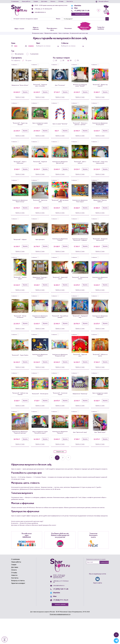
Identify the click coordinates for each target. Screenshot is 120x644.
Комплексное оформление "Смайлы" (60, 252)
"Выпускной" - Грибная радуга (20, 294)
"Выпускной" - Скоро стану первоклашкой (100, 169)
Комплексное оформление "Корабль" (40, 376)
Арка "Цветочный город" (80, 456)
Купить (25, 95)
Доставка (44, 1)
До (29, 46)
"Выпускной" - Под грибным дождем (60, 335)
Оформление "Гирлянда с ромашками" (40, 294)
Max (76, 8)
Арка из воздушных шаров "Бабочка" (100, 416)
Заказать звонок (80, 14)
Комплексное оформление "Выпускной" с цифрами (80, 252)
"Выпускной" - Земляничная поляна (80, 294)
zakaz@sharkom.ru (40, 12)
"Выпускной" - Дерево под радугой (100, 87)
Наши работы (26, 1)
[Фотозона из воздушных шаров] (80, 75)
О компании (15, 1)
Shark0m (78, 6)
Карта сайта (98, 608)
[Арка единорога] (40, 240)
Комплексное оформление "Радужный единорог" (20, 456)
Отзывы (61, 1)
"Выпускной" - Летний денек (40, 416)
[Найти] (84, 19)
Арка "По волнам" (60, 87)
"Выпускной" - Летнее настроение (20, 335)
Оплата (53, 1)
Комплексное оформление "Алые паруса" (80, 210)
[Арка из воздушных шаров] (40, 116)
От (15, 46)
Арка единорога (40, 252)
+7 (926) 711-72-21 (61, 626)
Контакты (70, 1)
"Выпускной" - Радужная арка (40, 169)
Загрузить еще (60, 477)
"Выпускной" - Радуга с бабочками (20, 169)
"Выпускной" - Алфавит (20, 252)
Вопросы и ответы (18, 606)
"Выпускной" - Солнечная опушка (60, 416)
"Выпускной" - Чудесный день (80, 376)
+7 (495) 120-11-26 (82, 11)
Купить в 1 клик (20, 100)
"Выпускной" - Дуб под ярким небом (60, 210)
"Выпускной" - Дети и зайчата (80, 169)
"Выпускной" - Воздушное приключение (100, 252)
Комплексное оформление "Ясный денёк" (100, 128)
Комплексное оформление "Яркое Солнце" (20, 210)
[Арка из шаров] (60, 116)
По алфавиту (16, 61)
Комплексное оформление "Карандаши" (100, 335)
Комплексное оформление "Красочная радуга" (40, 335)
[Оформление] (20, 75)
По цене (28, 61)
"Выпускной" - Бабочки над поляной (20, 416)
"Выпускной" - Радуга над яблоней (20, 128)
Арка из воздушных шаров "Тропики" (40, 128)
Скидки (36, 1)
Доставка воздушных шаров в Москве (43, 637)
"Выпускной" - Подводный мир (80, 335)
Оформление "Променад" (80, 416)
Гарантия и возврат (18, 609)
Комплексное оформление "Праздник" (60, 456)
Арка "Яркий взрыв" (100, 456)
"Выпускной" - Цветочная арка (40, 210)
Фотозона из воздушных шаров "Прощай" (80, 87)
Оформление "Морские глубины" (100, 210)
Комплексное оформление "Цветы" (100, 294)
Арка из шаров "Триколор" (60, 128)
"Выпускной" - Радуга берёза (20, 376)
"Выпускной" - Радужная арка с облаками (40, 87)
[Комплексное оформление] (100, 116)
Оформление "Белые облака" (20, 87)
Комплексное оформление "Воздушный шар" (60, 376)
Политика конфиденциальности (60, 640)
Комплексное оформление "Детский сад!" (60, 169)
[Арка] (60, 75)
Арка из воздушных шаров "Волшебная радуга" (40, 456)
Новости (14, 601)
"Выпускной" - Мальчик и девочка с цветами (80, 128)
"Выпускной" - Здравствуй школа (60, 294)
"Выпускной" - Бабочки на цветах (100, 376)
